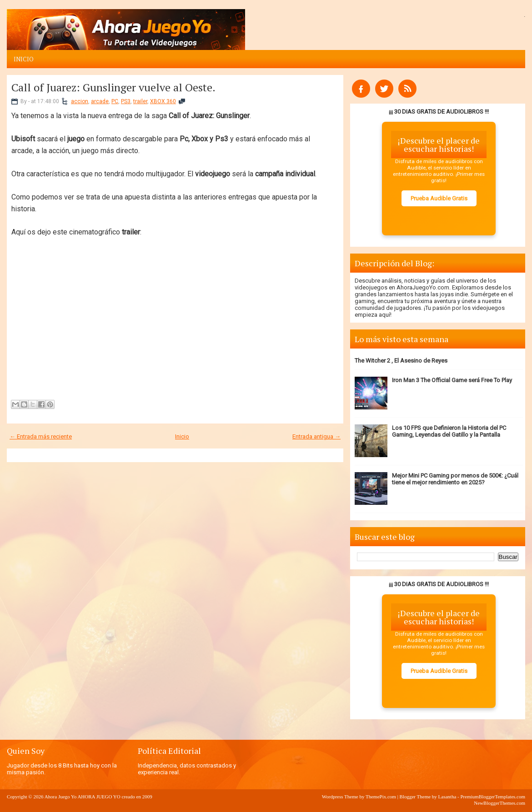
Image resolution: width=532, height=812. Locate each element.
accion (80, 101)
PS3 (126, 101)
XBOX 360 (163, 101)
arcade (100, 101)
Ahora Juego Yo (61, 797)
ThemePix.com (381, 797)
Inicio (24, 59)
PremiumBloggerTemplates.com (493, 797)
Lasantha (447, 797)
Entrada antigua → (316, 436)
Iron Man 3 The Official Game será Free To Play (452, 380)
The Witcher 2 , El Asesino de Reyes (401, 361)
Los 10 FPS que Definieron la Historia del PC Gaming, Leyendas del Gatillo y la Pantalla (449, 431)
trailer (140, 101)
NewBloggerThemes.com (499, 803)
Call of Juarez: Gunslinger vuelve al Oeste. (113, 87)
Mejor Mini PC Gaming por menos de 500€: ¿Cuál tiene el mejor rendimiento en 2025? (455, 479)
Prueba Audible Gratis (439, 198)
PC (115, 101)
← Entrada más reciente (41, 436)
